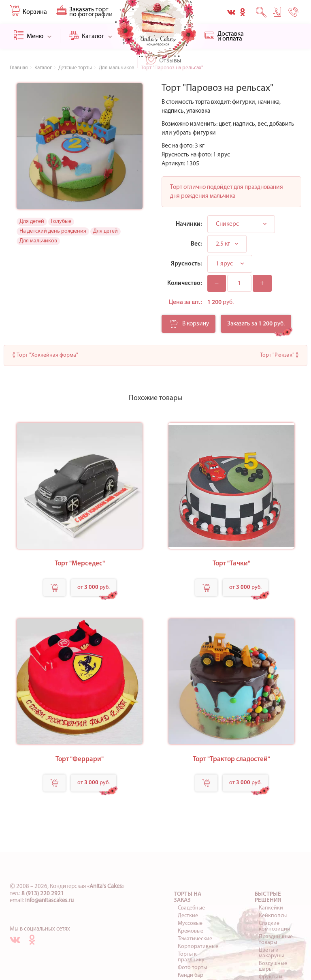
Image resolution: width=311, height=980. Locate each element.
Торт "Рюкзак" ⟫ (279, 355)
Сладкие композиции (275, 926)
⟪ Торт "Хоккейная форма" (45, 355)
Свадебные (191, 908)
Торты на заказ (187, 897)
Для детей (32, 221)
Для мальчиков (38, 241)
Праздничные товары (276, 940)
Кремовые (191, 931)
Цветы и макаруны (271, 953)
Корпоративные (198, 947)
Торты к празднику (191, 957)
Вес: (196, 244)
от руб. (94, 587)
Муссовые (190, 923)
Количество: (185, 283)
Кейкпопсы (273, 916)
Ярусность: (186, 264)
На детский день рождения (53, 231)
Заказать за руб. (256, 324)
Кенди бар (191, 975)
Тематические (195, 939)
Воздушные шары (273, 966)
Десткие (188, 916)
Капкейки (271, 908)
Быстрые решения (268, 897)
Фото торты (192, 968)
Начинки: (189, 224)
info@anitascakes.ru (49, 901)
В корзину (189, 326)
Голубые (61, 221)
